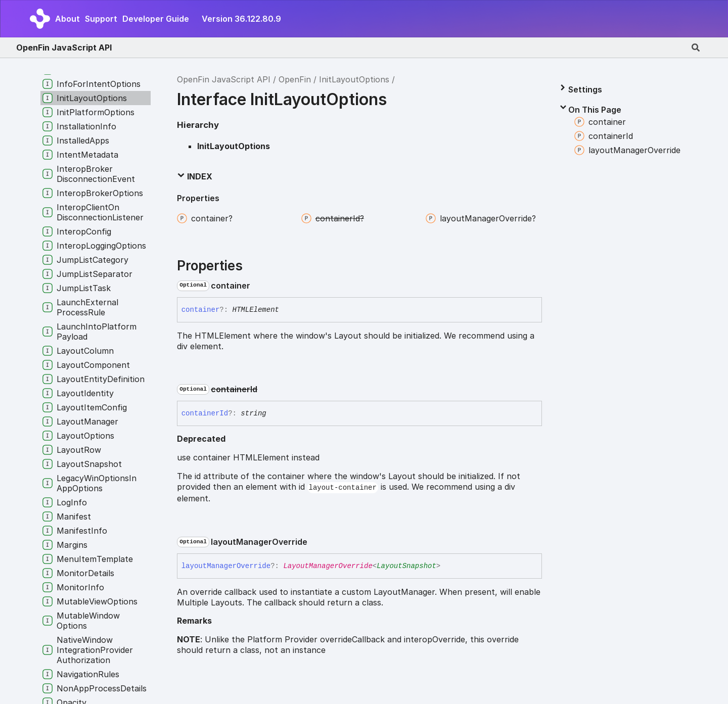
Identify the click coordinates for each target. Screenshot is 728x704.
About (67, 19)
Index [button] (195, 176)
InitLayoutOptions (354, 79)
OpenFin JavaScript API (64, 48)
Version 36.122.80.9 (241, 19)
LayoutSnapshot (406, 566)
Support (101, 19)
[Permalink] (258, 286)
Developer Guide (156, 19)
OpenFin (295, 79)
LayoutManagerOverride (328, 566)
